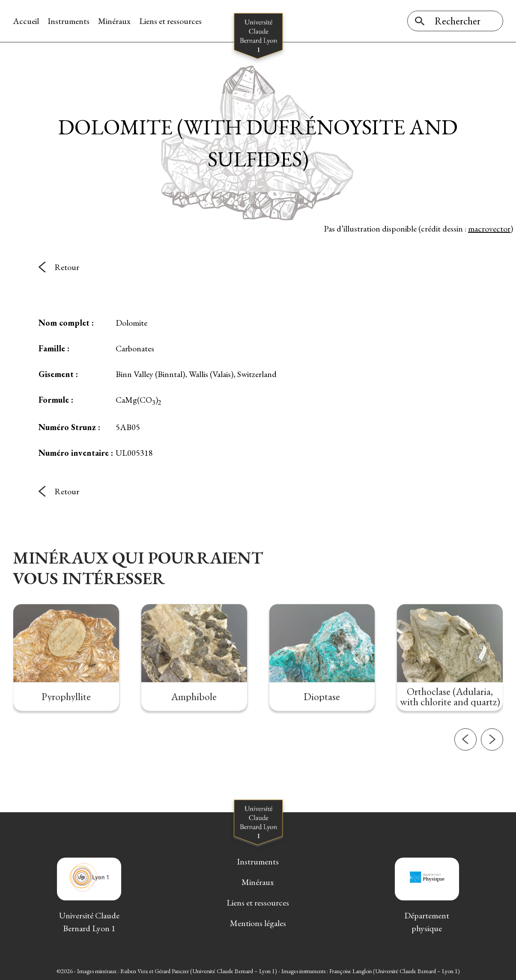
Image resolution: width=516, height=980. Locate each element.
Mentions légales (258, 923)
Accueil (26, 21)
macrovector (489, 229)
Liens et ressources (170, 21)
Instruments (69, 21)
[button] (465, 769)
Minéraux (114, 21)
